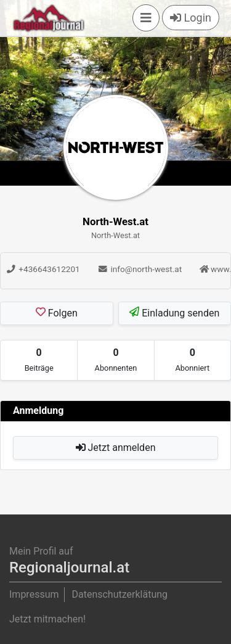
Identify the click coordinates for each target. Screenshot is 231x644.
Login (191, 18)
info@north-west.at (140, 269)
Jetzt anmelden (116, 448)
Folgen (57, 313)
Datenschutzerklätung (120, 594)
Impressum (34, 594)
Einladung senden (174, 313)
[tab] (39, 360)
